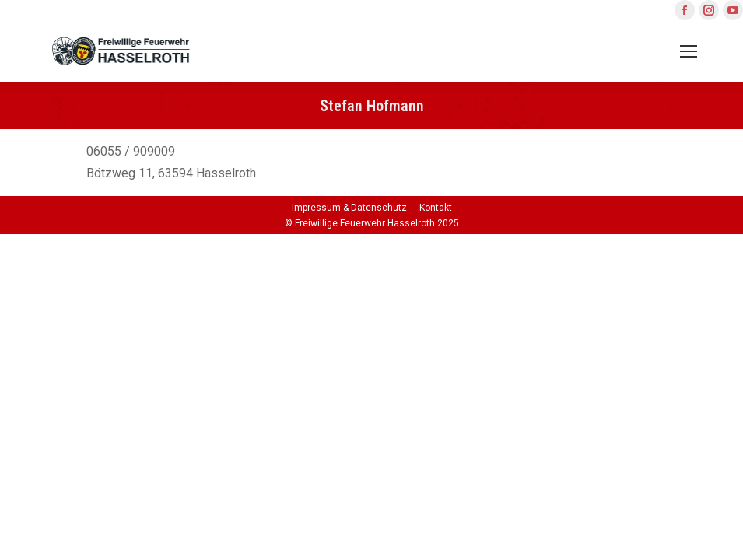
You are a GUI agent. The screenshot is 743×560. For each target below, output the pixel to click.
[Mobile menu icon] (689, 51)
